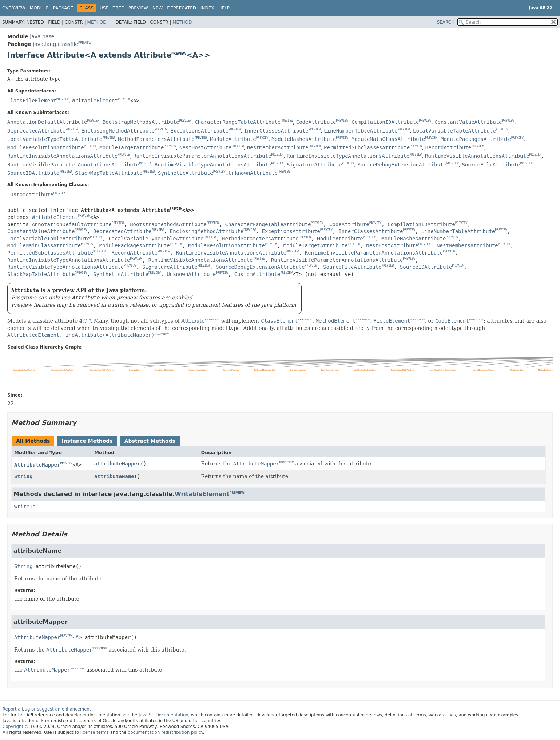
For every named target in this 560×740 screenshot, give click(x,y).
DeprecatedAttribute (36, 131)
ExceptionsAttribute (199, 131)
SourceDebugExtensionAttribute (402, 165)
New (158, 8)
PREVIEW (85, 43)
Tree (118, 8)
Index (207, 8)
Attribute (193, 321)
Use (104, 8)
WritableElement (95, 101)
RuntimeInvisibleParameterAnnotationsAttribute (202, 156)
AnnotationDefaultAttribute (47, 122)
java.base (42, 36)
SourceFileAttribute (491, 165)
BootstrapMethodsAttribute (141, 122)
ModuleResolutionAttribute (46, 147)
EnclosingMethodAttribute (118, 131)
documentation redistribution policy (165, 732)
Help (224, 8)
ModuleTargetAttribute (132, 147)
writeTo (25, 507)
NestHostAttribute (205, 147)
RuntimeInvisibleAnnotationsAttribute (62, 156)
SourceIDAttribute (33, 173)
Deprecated (182, 8)
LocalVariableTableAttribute (454, 131)
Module (39, 8)
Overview (14, 8)
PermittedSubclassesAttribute (367, 147)
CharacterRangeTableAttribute (238, 122)
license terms (95, 732)
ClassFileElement (32, 101)
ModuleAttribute (233, 139)
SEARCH (446, 22)
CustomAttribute (30, 194)
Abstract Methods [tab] (150, 441)
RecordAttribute (448, 147)
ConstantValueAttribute (468, 122)
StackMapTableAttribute (109, 173)
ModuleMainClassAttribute (388, 139)
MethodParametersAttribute (156, 139)
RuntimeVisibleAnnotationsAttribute (477, 156)
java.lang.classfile (55, 44)
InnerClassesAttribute (276, 131)
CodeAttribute (316, 122)
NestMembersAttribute (278, 147)
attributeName (114, 476)
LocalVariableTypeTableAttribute (55, 139)
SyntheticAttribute (186, 173)
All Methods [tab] (33, 441)
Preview (138, 8)
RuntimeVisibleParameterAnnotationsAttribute (73, 165)
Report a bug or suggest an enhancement (47, 709)
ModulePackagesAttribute (476, 139)
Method (97, 22)
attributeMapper (117, 464)
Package (63, 8)
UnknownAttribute (253, 173)
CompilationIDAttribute (385, 122)
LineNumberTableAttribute (361, 131)
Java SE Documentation (164, 715)
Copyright (13, 727)
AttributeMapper (37, 465)
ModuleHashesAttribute (304, 139)
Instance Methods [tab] (87, 441)
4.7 (83, 321)
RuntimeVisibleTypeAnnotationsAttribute (213, 165)
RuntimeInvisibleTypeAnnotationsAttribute (348, 156)
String (23, 476)
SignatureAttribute (314, 165)
